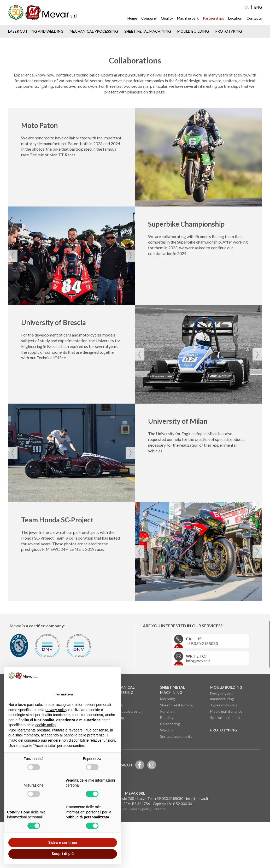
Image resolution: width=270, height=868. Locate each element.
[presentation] (13, 316)
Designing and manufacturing (222, 748)
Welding (167, 782)
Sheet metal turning (176, 757)
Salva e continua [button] (63, 842)
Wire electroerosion (126, 763)
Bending (167, 769)
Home (132, 18)
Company (149, 18)
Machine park (188, 18)
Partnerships (213, 18)
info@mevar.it (197, 850)
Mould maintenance (226, 763)
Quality (167, 18)
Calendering (170, 776)
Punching (168, 763)
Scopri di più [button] (63, 854)
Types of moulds (224, 757)
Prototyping (229, 31)
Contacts (254, 18)
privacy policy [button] (56, 710)
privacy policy (141, 861)
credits (160, 861)
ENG (258, 7)
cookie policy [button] (46, 725)
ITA (246, 7)
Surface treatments (176, 788)
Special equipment (225, 769)
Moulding (168, 751)
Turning (116, 757)
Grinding (117, 769)
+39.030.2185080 (169, 850)
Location (235, 18)
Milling (115, 751)
